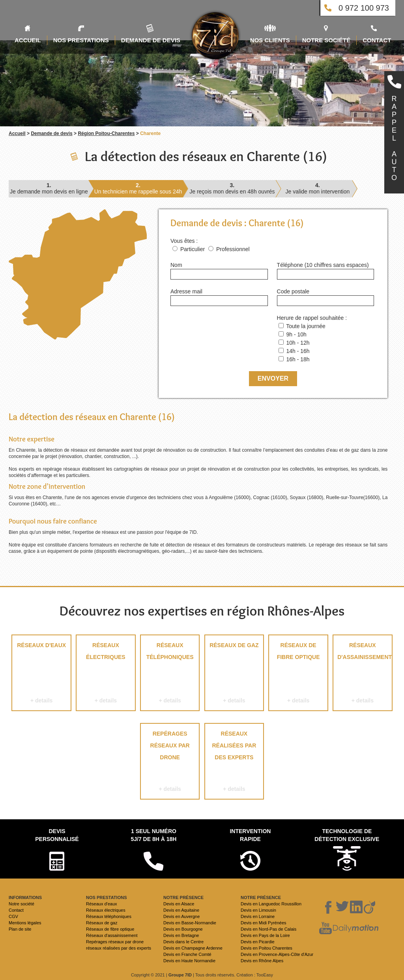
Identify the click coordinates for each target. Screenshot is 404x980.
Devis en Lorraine (258, 916)
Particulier (193, 249)
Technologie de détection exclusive (347, 835)
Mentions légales (25, 923)
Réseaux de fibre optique (298, 674)
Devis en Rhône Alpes (262, 961)
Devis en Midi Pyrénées (264, 923)
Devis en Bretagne (181, 935)
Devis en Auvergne (181, 916)
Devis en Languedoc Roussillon (271, 904)
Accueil (17, 133)
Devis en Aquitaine (181, 910)
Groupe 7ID (180, 975)
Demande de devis (51, 133)
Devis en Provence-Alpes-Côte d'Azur (277, 954)
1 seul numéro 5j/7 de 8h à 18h (153, 835)
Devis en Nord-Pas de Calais (268, 929)
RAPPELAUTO (394, 138)
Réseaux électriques (106, 674)
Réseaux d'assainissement (363, 674)
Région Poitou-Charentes (106, 133)
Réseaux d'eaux (41, 674)
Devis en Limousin (258, 910)
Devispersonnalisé (57, 835)
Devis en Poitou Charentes (267, 948)
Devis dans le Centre (183, 942)
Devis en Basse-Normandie (190, 923)
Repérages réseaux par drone (170, 763)
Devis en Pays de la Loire (265, 935)
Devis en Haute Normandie (189, 961)
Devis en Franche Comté (187, 954)
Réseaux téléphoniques (170, 674)
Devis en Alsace (179, 904)
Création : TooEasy (255, 975)
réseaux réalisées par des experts (234, 763)
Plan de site (20, 929)
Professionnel (233, 249)
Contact (16, 910)
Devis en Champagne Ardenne (193, 948)
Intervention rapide (250, 835)
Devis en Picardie (258, 942)
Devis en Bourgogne (183, 929)
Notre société (22, 904)
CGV (13, 916)
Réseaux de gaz (234, 674)
